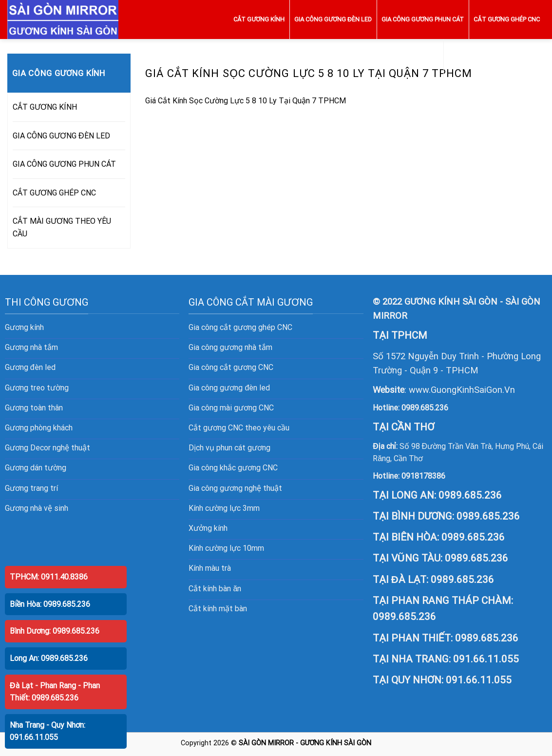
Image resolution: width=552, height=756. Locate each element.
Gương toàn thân (34, 408)
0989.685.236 (425, 408)
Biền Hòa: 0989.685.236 (50, 604)
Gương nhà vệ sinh (37, 508)
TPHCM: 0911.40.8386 (49, 577)
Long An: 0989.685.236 (49, 658)
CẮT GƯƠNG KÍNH (259, 19)
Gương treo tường (37, 388)
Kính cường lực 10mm (226, 548)
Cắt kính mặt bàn (218, 609)
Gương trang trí (31, 488)
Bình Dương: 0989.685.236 (55, 631)
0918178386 (423, 476)
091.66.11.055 (486, 659)
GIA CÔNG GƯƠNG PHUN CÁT (423, 19)
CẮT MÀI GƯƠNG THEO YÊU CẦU (494, 58)
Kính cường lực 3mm (224, 508)
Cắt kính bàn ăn (215, 589)
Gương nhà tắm (31, 347)
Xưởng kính (208, 528)
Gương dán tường (36, 468)
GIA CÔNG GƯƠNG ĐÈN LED (333, 19)
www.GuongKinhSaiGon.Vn (462, 390)
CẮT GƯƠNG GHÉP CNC (507, 19)
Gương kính (24, 327)
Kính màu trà (210, 568)
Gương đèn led (30, 367)
